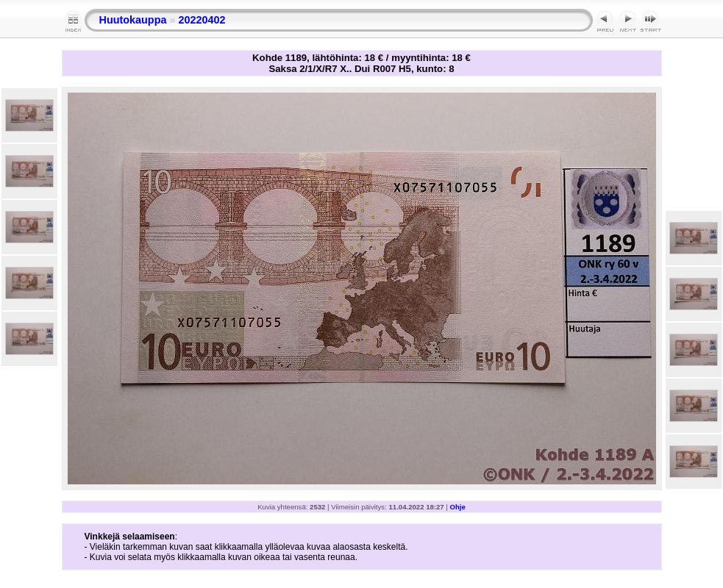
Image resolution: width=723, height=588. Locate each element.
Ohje (458, 507)
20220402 (202, 20)
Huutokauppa (133, 20)
